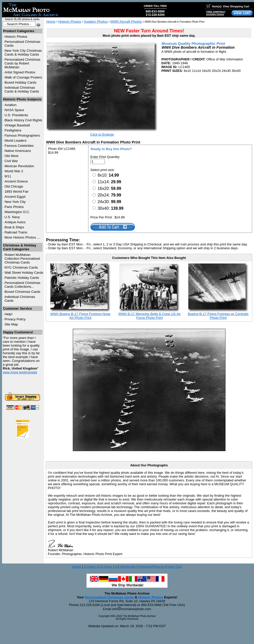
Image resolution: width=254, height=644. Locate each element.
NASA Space (14, 110)
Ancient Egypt (15, 197)
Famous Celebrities (19, 146)
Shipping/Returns (151, 567)
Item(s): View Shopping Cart (228, 6)
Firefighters (13, 130)
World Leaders (16, 141)
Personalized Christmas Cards (109, 597)
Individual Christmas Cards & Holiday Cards (22, 89)
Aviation (11, 105)
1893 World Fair (17, 192)
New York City (15, 202)
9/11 (8, 176)
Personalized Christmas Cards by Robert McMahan (23, 63)
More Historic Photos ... (22, 237)
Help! (9, 314)
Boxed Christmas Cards (23, 292)
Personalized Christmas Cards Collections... (23, 285)
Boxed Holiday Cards (20, 82)
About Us (110, 567)
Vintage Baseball (17, 125)
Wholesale (128, 567)
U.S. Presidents (16, 115)
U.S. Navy (12, 217)
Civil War (11, 161)
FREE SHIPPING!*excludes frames (216, 13)
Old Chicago (14, 186)
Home (51, 22)
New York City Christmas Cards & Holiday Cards (23, 52)
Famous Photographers (22, 135)
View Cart (175, 567)
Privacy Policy (15, 319)
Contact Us (92, 567)
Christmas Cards (21, 267)
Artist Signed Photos (20, 72)
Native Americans (18, 151)
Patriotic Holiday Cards (22, 278)
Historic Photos (16, 37)
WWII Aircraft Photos (126, 22)
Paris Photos (14, 207)
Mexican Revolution (19, 166)
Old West (12, 156)
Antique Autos (15, 222)
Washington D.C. (17, 212)
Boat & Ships (14, 227)
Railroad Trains (16, 232)
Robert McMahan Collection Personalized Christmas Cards (22, 259)
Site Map (11, 324)
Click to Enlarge (102, 134)
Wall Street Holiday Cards (24, 273)
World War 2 (14, 171)
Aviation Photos (96, 22)
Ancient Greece (16, 181)
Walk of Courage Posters (23, 77)
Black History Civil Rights (23, 120)
